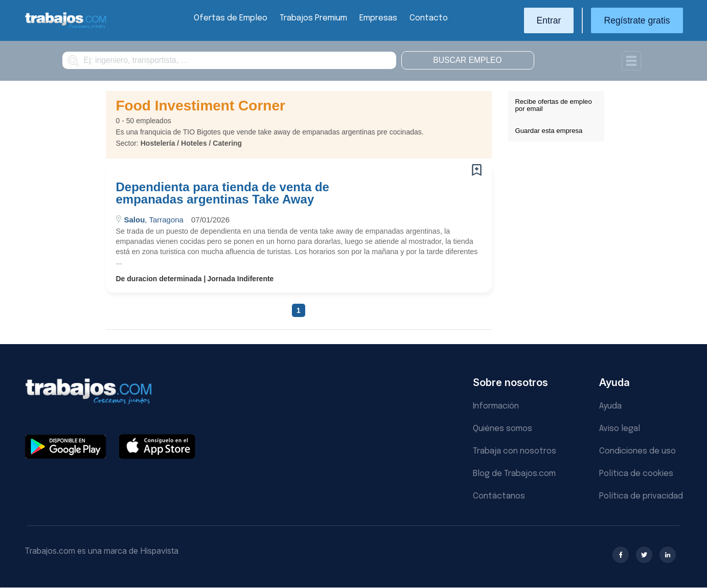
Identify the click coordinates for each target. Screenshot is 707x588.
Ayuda (610, 406)
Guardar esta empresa (549, 131)
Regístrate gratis (637, 20)
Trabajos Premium (313, 18)
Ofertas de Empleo (231, 18)
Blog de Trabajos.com (514, 474)
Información (496, 406)
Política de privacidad (641, 496)
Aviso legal (620, 429)
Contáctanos (499, 496)
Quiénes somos (503, 429)
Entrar (549, 20)
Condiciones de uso (637, 451)
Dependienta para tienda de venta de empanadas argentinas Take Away (223, 193)
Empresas (378, 18)
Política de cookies (636, 474)
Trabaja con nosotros (515, 451)
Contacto (429, 18)
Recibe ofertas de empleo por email (554, 105)
